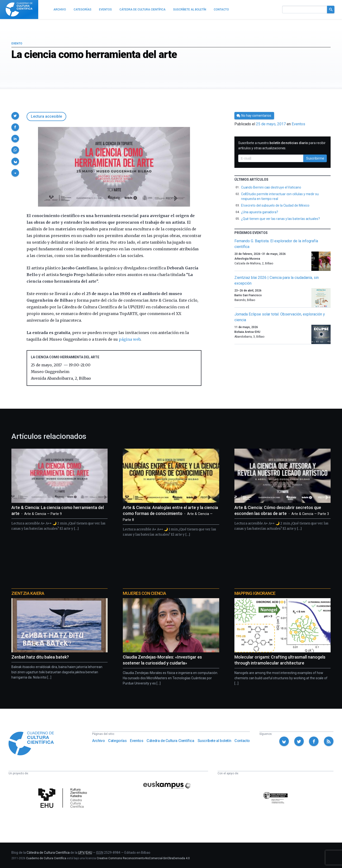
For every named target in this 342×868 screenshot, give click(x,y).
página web (130, 339)
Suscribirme (315, 158)
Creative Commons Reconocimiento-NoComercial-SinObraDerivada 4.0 (143, 858)
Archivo (98, 741)
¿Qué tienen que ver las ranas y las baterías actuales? (280, 219)
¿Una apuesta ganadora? (260, 212)
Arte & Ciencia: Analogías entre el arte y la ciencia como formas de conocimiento (170, 513)
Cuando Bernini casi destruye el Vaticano (271, 187)
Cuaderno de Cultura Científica (46, 858)
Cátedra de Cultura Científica (170, 741)
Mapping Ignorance (255, 593)
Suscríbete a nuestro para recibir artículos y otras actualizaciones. (282, 145)
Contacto (242, 741)
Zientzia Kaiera (28, 593)
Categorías (117, 741)
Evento (17, 44)
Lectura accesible (46, 116)
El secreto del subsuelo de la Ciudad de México (275, 205)
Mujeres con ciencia (144, 593)
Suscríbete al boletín (214, 741)
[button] (15, 116)
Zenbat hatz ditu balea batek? (40, 657)
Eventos (298, 124)
